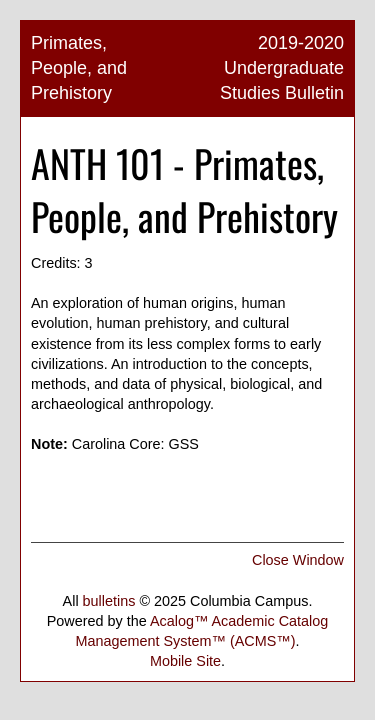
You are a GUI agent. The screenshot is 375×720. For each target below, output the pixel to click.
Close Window (298, 560)
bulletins (109, 601)
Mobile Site (185, 661)
